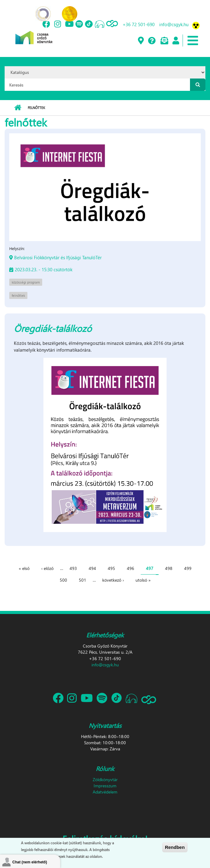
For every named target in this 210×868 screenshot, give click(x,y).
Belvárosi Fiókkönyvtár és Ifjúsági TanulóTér (58, 257)
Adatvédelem (105, 792)
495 (111, 568)
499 (188, 568)
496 (131, 568)
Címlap (18, 108)
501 (83, 580)
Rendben (175, 847)
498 (169, 568)
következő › (113, 580)
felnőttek (18, 295)
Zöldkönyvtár (105, 779)
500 (63, 580)
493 (73, 568)
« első (24, 568)
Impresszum (105, 786)
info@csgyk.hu (174, 24)
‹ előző (47, 568)
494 (92, 568)
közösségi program (26, 282)
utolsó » (143, 580)
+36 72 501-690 (139, 24)
